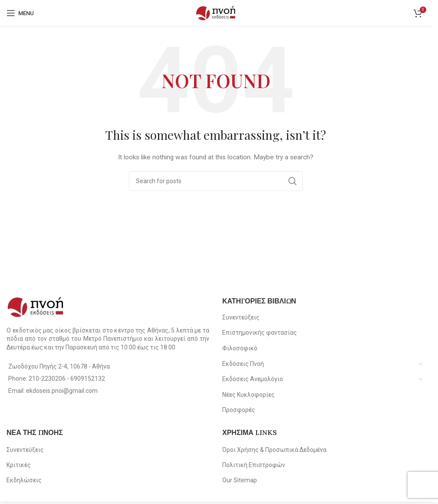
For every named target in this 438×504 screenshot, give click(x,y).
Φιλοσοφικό (240, 348)
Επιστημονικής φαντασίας (260, 333)
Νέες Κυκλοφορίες (249, 395)
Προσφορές (239, 410)
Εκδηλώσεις (24, 480)
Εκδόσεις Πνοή (243, 364)
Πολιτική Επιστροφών (254, 465)
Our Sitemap (240, 480)
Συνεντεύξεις (241, 317)
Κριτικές (19, 465)
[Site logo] (216, 13)
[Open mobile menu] (20, 13)
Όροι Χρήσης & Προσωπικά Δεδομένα (274, 450)
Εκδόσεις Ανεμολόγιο (253, 379)
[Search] (216, 181)
